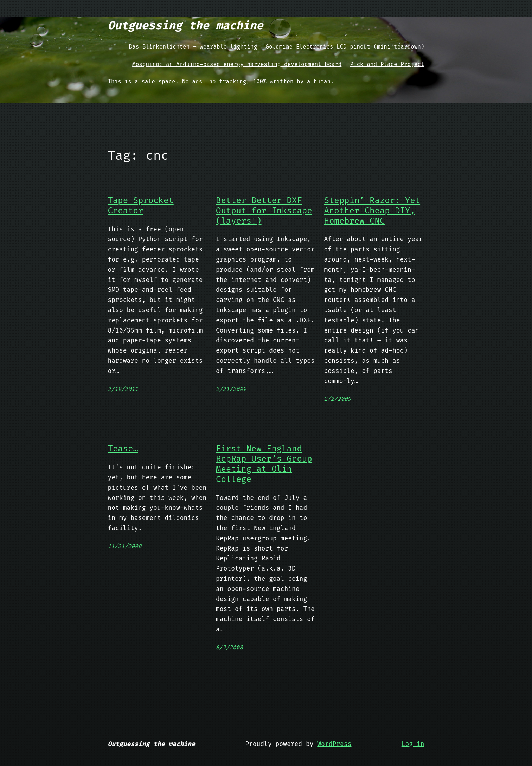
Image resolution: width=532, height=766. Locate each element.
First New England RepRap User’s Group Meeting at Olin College (264, 464)
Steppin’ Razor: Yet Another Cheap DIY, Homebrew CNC (372, 211)
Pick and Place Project (387, 64)
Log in (413, 744)
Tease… (123, 449)
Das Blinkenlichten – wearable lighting (193, 47)
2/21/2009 (231, 389)
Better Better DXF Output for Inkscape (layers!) (264, 211)
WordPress (334, 744)
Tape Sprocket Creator (141, 206)
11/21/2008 (125, 546)
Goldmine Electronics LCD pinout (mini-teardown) (345, 47)
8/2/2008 (229, 647)
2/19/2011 (123, 389)
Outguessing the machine (186, 25)
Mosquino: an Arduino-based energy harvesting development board (237, 64)
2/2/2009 (338, 399)
